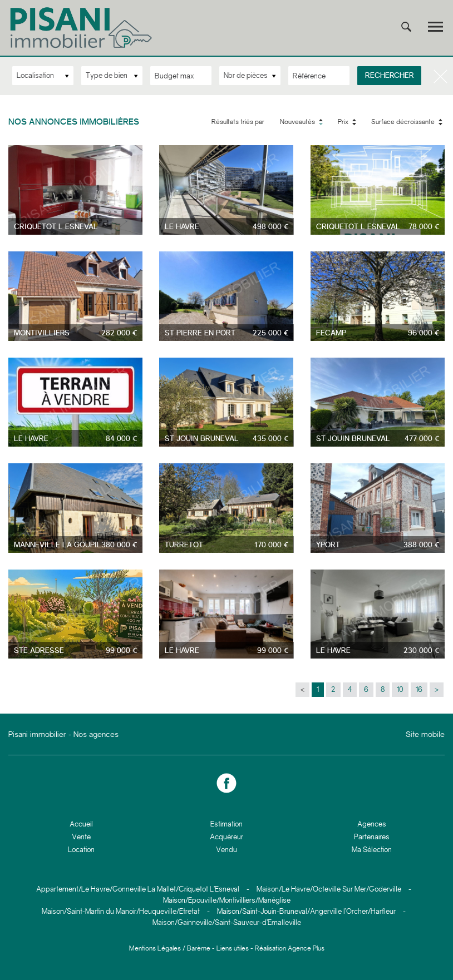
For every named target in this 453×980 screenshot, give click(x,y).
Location (81, 850)
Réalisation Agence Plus (290, 948)
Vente (81, 837)
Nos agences (96, 734)
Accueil (81, 824)
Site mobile (425, 734)
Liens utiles (233, 948)
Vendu (226, 850)
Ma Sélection (372, 850)
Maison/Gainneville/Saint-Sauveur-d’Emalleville (227, 922)
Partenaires (372, 837)
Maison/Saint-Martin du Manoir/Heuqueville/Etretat (121, 911)
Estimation (226, 824)
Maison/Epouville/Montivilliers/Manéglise (227, 900)
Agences (372, 824)
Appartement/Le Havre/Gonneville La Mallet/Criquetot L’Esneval (138, 889)
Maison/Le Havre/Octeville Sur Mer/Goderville (329, 889)
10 (400, 689)
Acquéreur (226, 837)
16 (419, 689)
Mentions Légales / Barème (170, 948)
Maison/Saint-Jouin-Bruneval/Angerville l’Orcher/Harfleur (306, 911)
